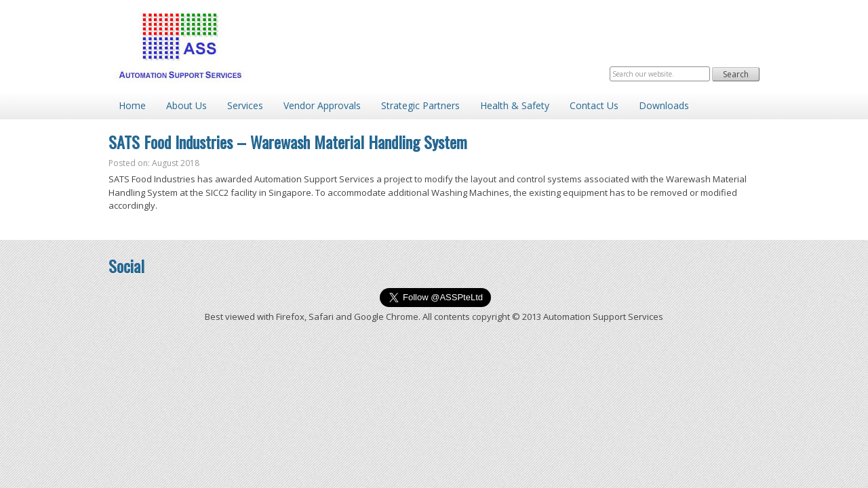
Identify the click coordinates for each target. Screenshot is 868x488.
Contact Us (594, 105)
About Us (186, 105)
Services (245, 105)
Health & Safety (515, 105)
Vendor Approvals (322, 105)
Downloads (664, 105)
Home (132, 105)
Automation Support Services (180, 46)
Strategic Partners (420, 105)
